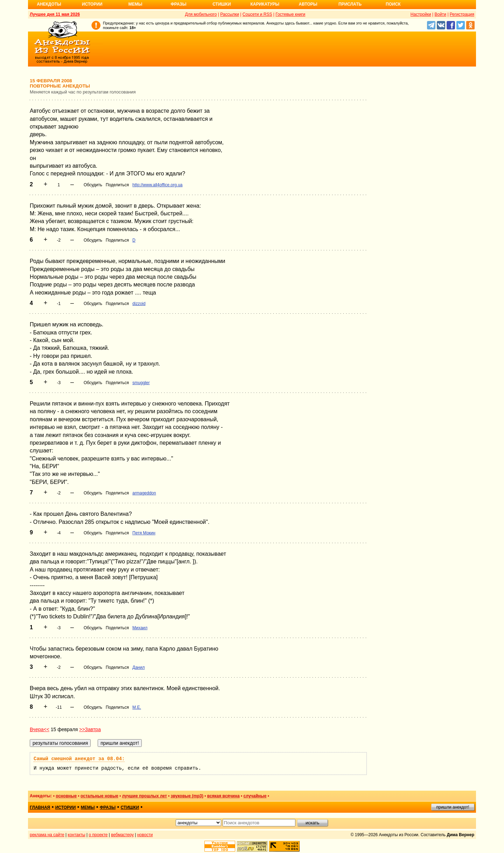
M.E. (137, 707)
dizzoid (139, 304)
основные (66, 796)
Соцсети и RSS (257, 14)
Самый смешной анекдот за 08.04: (79, 759)
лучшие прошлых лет (145, 796)
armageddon (144, 493)
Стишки (222, 4)
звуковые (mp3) (187, 796)
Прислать (350, 4)
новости (145, 835)
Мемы (135, 4)
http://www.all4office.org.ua (157, 185)
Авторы (308, 4)
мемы (88, 807)
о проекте (98, 835)
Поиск (393, 4)
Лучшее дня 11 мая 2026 (55, 14)
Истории (92, 4)
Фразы (178, 4)
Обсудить (93, 185)
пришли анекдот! (453, 807)
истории (66, 807)
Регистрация (462, 14)
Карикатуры (265, 4)
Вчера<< (40, 729)
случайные (255, 796)
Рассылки (230, 14)
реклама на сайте (47, 835)
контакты (77, 835)
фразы (108, 807)
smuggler (141, 383)
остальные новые (99, 796)
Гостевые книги (290, 14)
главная (40, 807)
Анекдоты (49, 4)
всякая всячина (223, 796)
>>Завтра (90, 729)
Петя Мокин (144, 533)
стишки (130, 807)
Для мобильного (201, 14)
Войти (440, 14)
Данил (138, 667)
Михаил (140, 628)
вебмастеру (122, 835)
